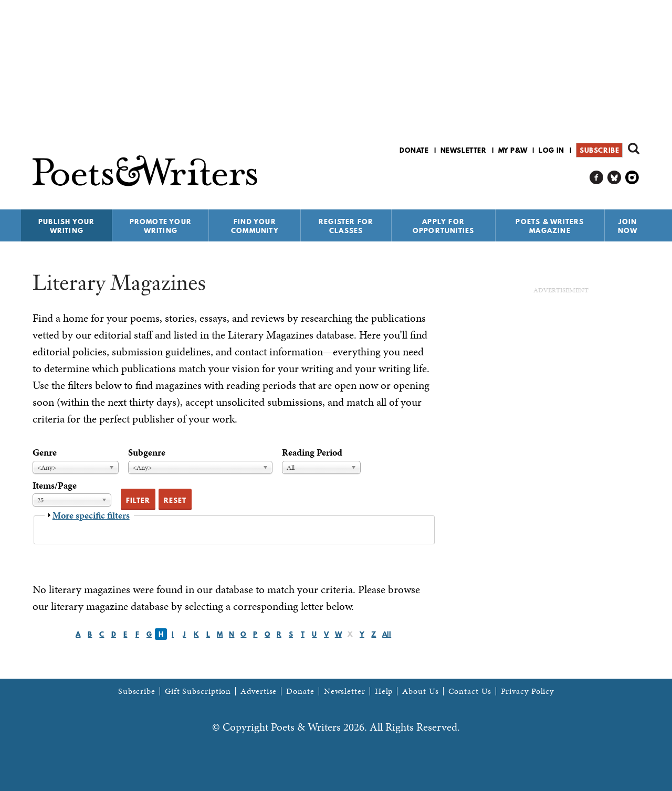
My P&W (513, 150)
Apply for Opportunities (444, 226)
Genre (45, 452)
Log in (552, 150)
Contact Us (470, 691)
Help (384, 691)
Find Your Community (255, 226)
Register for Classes (346, 226)
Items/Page (55, 485)
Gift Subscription (198, 691)
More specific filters (91, 515)
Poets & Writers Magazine (550, 226)
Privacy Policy (528, 691)
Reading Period (312, 452)
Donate (414, 150)
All (387, 634)
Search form (634, 149)
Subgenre (147, 452)
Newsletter (464, 150)
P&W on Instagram (632, 178)
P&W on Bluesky (615, 178)
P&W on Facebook (597, 178)
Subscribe (599, 150)
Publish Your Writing (66, 226)
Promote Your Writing (161, 226)
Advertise (259, 691)
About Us (420, 691)
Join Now (628, 226)
